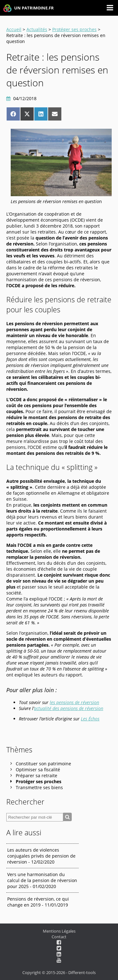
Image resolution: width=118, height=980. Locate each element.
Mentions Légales (59, 931)
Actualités (37, 29)
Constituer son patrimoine (43, 764)
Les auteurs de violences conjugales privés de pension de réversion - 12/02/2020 (41, 856)
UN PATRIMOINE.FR (28, 8)
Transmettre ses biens (39, 787)
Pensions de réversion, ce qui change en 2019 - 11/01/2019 (38, 902)
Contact (59, 937)
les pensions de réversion (74, 702)
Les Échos (90, 719)
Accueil (14, 29)
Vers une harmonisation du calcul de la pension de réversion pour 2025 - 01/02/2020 (42, 880)
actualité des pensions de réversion (69, 708)
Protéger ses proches (74, 29)
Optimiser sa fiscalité (38, 770)
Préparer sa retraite (37, 775)
